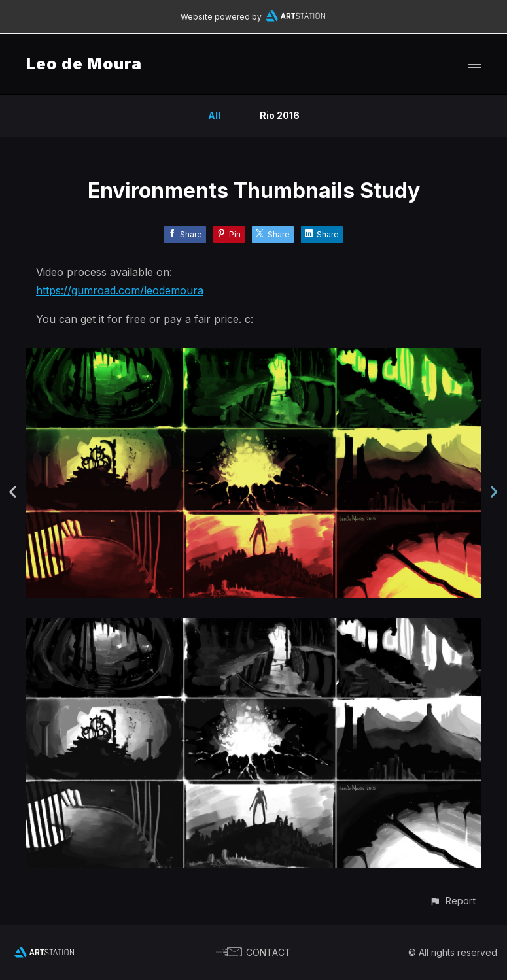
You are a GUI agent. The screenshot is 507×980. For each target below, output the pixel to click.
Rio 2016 (280, 115)
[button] (452, 901)
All (214, 115)
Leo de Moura (84, 64)
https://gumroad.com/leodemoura (120, 290)
